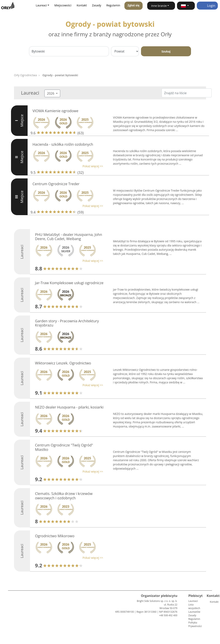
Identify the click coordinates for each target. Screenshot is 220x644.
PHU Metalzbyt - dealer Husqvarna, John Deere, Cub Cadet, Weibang (68, 237)
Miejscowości (63, 5)
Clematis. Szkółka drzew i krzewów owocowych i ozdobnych (64, 496)
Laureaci (193, 601)
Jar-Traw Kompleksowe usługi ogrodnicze (69, 283)
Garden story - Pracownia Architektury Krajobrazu (67, 323)
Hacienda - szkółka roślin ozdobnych (63, 144)
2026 (51, 93)
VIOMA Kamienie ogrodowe (55, 111)
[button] (186, 6)
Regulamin (113, 5)
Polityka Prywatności (195, 624)
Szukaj (166, 51)
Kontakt (82, 5)
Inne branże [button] (159, 6)
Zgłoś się (133, 5)
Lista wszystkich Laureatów (194, 608)
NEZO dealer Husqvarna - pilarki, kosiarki (69, 407)
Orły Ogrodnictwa (25, 75)
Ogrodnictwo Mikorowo (55, 536)
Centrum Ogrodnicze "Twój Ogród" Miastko (64, 447)
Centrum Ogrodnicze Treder (56, 184)
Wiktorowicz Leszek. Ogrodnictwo (63, 363)
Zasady (97, 5)
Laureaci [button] (41, 5)
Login (207, 6)
